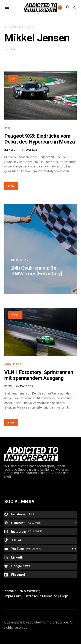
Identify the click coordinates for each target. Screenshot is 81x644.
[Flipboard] (40, 575)
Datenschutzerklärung (41, 596)
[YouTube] (40, 549)
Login (64, 596)
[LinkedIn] (40, 557)
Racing (9, 128)
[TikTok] (40, 540)
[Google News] (40, 566)
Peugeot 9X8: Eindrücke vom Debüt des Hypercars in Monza (40, 139)
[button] (75, 8)
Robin (8, 386)
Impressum (13, 596)
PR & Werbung (29, 591)
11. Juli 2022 (29, 150)
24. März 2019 (25, 386)
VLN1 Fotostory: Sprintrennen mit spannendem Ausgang (39, 375)
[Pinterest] (40, 523)
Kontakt (10, 591)
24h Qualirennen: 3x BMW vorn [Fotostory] (37, 271)
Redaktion (11, 150)
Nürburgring (20, 260)
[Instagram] (40, 532)
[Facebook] (40, 514)
